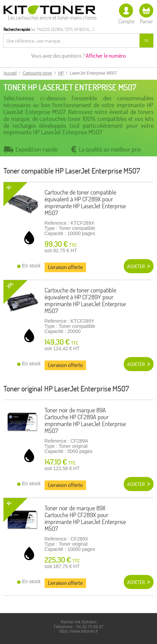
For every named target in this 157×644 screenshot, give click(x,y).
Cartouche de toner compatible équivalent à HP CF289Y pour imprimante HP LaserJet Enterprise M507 (85, 300)
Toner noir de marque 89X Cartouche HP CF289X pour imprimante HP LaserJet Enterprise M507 (85, 518)
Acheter (136, 266)
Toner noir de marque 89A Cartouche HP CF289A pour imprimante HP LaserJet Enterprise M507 (85, 420)
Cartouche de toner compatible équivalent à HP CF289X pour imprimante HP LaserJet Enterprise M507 (85, 202)
